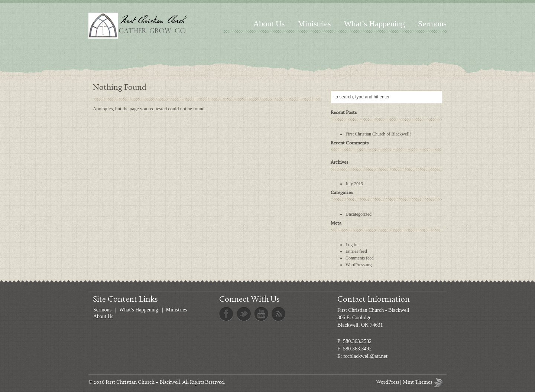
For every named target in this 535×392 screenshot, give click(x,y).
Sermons (432, 24)
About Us (269, 24)
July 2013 (354, 184)
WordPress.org (359, 265)
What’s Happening (374, 24)
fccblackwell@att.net (365, 356)
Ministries (314, 24)
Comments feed (360, 258)
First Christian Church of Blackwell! (378, 134)
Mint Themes (440, 383)
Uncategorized (359, 214)
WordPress (388, 383)
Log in (351, 245)
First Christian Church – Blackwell (143, 383)
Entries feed (356, 251)
